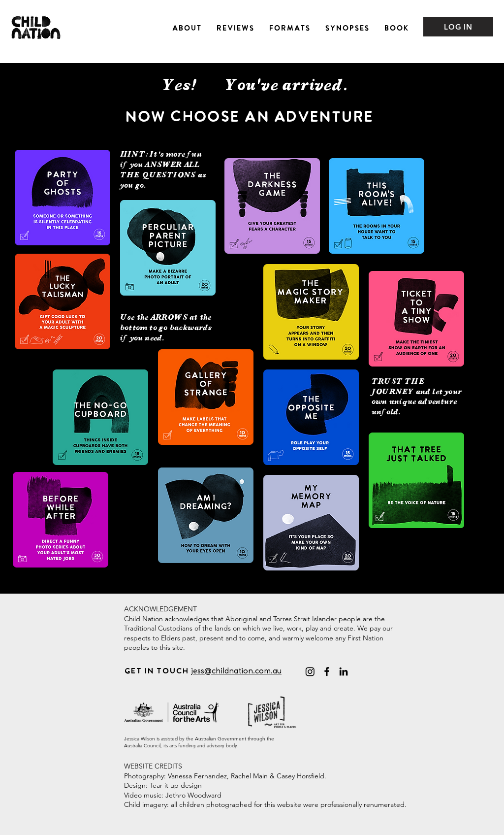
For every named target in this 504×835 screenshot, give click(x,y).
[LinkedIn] (344, 671)
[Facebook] (327, 671)
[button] (187, 27)
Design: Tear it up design (163, 785)
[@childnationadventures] (310, 671)
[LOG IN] (458, 27)
